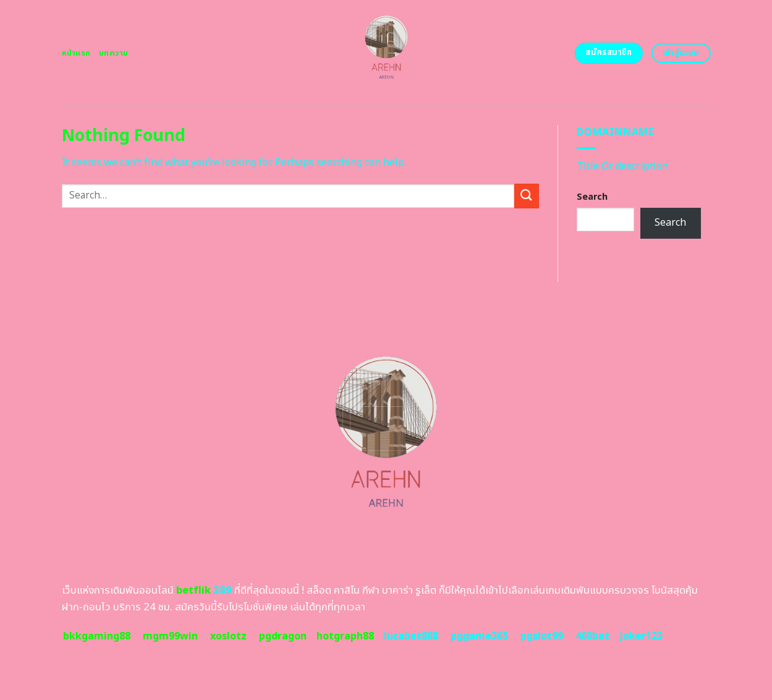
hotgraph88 (345, 636)
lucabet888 (411, 636)
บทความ (114, 53)
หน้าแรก (76, 53)
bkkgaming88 (97, 636)
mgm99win (170, 636)
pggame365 (479, 636)
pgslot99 (542, 636)
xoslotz (228, 636)
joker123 (641, 636)
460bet (592, 636)
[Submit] (527, 196)
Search (592, 197)
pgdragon (283, 636)
